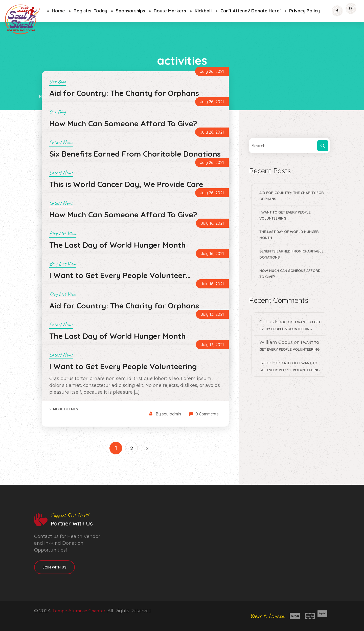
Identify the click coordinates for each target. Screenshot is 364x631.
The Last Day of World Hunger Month (118, 245)
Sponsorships (130, 11)
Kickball (203, 11)
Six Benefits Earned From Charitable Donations (135, 154)
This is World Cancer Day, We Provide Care (126, 184)
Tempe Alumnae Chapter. (79, 611)
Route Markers (170, 11)
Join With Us (54, 567)
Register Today (90, 11)
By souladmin (168, 414)
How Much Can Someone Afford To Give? (123, 123)
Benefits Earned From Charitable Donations (291, 254)
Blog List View (63, 233)
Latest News (61, 142)
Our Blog (58, 81)
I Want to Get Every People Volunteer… (120, 275)
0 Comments (207, 414)
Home (58, 11)
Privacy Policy (304, 11)
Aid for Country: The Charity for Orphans (124, 93)
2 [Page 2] (132, 448)
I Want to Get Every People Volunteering (123, 366)
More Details (66, 409)
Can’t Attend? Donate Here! (251, 11)
